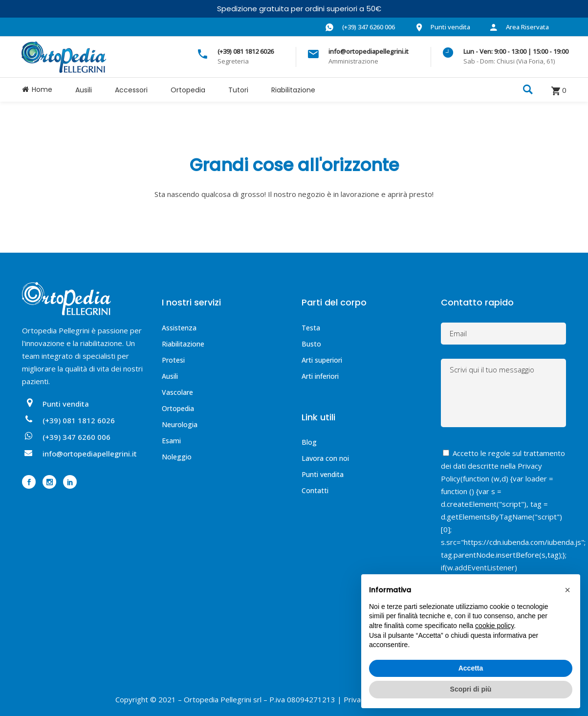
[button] (567, 590)
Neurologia (180, 424)
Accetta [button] (471, 668)
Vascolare (177, 392)
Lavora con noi (325, 458)
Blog (309, 442)
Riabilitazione (183, 344)
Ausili (170, 376)
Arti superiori (322, 360)
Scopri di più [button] (471, 689)
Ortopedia (178, 408)
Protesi (173, 360)
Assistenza (179, 328)
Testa (311, 328)
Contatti (315, 490)
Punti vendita (323, 474)
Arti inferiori (320, 376)
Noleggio (177, 457)
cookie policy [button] (494, 626)
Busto (311, 344)
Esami (171, 441)
